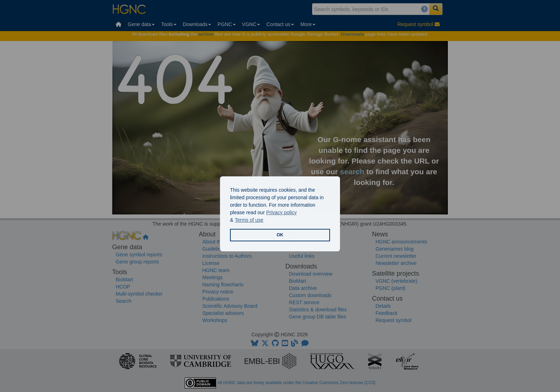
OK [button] (280, 235)
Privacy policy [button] (281, 212)
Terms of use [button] (249, 220)
